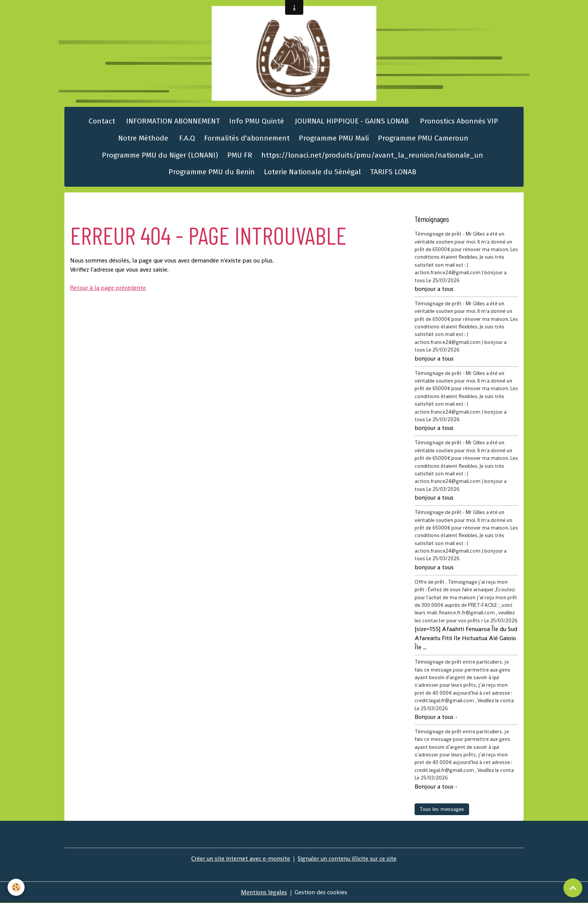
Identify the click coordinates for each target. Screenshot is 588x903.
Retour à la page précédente (108, 288)
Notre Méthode (142, 138)
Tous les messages (442, 809)
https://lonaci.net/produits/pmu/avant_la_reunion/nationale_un (372, 155)
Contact (101, 121)
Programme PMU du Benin (212, 172)
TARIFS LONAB (393, 172)
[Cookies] (16, 887)
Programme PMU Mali (334, 138)
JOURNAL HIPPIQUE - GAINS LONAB (351, 121)
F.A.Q (186, 138)
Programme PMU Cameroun (423, 138)
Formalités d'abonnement (247, 138)
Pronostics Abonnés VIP (458, 121)
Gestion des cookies (321, 892)
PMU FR (240, 155)
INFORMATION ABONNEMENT (172, 121)
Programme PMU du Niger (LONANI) (160, 155)
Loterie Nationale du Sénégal (312, 172)
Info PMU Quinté (257, 121)
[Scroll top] (573, 888)
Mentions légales (264, 892)
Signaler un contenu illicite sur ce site (347, 858)
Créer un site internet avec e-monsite (241, 858)
